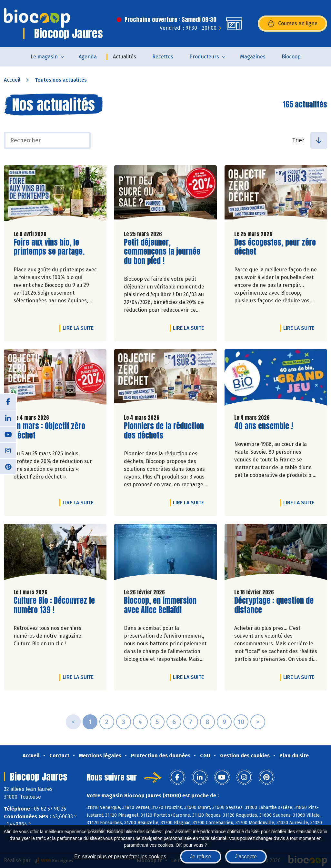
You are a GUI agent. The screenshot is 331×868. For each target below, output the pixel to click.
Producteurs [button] (204, 57)
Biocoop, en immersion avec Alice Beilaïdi (161, 605)
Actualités (125, 57)
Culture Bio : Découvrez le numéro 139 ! (54, 605)
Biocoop (291, 57)
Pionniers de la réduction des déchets (164, 431)
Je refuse (201, 857)
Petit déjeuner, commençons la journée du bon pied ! (162, 252)
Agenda (88, 57)
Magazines (253, 57)
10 (241, 722)
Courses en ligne (292, 24)
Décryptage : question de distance (274, 605)
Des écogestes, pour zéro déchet (275, 247)
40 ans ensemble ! (264, 426)
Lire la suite (80, 328)
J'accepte (246, 857)
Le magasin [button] (44, 57)
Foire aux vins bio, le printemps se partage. (50, 247)
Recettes (163, 57)
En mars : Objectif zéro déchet (50, 431)
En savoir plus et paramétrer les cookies (120, 857)
